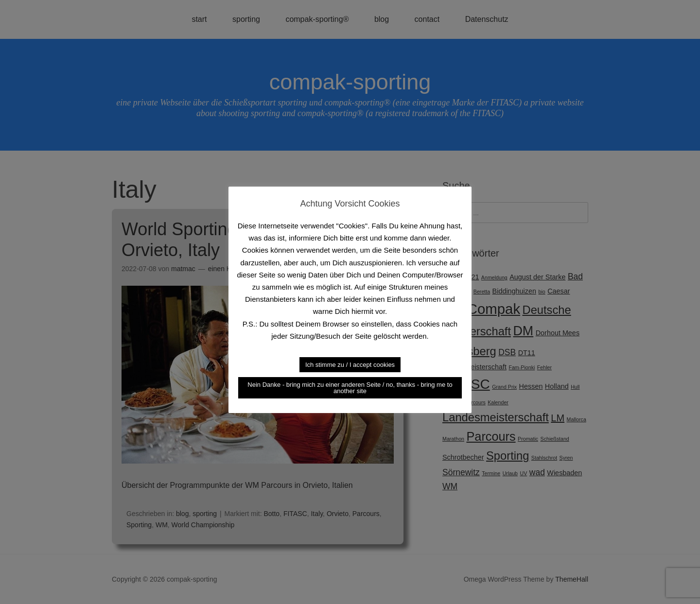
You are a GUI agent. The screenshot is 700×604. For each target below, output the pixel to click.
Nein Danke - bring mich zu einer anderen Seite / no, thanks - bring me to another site (350, 388)
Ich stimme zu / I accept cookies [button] (350, 365)
